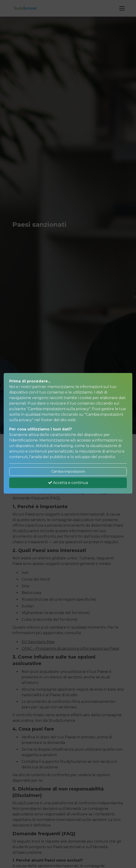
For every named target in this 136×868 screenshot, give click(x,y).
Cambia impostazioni (68, 471)
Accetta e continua (68, 483)
